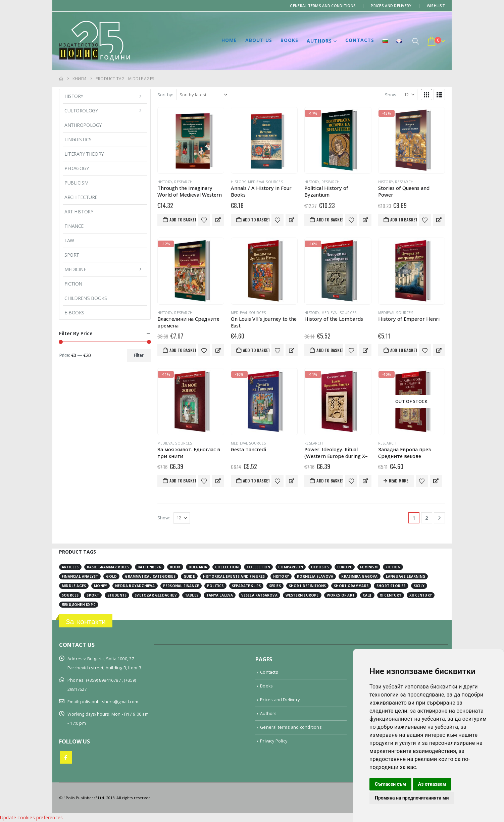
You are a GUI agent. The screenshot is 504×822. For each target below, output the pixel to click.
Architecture (81, 197)
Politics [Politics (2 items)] (215, 586)
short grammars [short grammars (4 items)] (351, 586)
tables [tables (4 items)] (192, 595)
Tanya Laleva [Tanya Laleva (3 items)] (220, 595)
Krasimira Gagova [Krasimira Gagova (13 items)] (359, 576)
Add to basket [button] (183, 220)
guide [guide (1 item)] (189, 576)
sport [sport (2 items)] (93, 595)
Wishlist (436, 6)
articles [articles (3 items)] (70, 567)
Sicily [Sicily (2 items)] (419, 586)
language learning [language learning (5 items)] (406, 576)
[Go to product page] (191, 140)
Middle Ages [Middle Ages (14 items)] (74, 586)
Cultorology (81, 111)
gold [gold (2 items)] (111, 576)
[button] (416, 41)
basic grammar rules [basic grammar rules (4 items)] (108, 567)
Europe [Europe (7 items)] (345, 567)
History (165, 182)
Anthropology (83, 125)
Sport (72, 255)
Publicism (76, 183)
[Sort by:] (203, 95)
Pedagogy (77, 168)
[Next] (439, 518)
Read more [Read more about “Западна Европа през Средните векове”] (399, 481)
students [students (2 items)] (117, 595)
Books (289, 40)
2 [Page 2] (427, 518)
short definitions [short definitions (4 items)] (307, 586)
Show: (391, 95)
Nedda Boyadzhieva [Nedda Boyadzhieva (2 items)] (135, 586)
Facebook (66, 757)
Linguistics (78, 139)
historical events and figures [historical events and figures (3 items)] (234, 576)
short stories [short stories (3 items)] (391, 586)
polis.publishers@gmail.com (109, 702)
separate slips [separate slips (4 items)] (246, 586)
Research (183, 182)
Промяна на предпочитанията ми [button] (412, 798)
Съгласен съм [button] (390, 784)
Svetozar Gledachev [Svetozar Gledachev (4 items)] (156, 595)
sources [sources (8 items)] (70, 595)
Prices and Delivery (391, 6)
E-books (74, 313)
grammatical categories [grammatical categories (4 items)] (150, 576)
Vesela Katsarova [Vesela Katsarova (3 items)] (259, 595)
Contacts (360, 40)
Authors (319, 41)
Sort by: (165, 95)
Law (69, 240)
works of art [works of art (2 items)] (341, 595)
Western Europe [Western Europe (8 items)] (302, 595)
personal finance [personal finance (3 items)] (181, 586)
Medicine (75, 269)
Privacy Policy (274, 741)
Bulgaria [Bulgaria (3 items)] (198, 567)
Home (229, 40)
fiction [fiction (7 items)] (393, 567)
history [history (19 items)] (281, 576)
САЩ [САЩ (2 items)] (367, 595)
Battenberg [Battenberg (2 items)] (150, 567)
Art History (79, 212)
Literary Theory (84, 154)
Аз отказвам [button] (432, 784)
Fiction (73, 284)
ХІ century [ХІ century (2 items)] (391, 595)
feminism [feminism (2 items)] (369, 567)
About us (259, 40)
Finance (74, 226)
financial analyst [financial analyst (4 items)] (80, 576)
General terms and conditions (323, 6)
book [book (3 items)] (175, 567)
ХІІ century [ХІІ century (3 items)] (421, 595)
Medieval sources (265, 182)
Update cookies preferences (31, 817)
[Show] (409, 95)
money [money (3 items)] (100, 586)
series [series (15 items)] (275, 586)
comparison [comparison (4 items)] (291, 567)
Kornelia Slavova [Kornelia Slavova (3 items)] (315, 576)
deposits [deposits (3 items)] (320, 567)
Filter (139, 355)
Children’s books (86, 298)
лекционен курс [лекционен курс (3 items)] (79, 605)
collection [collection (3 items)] (227, 567)
